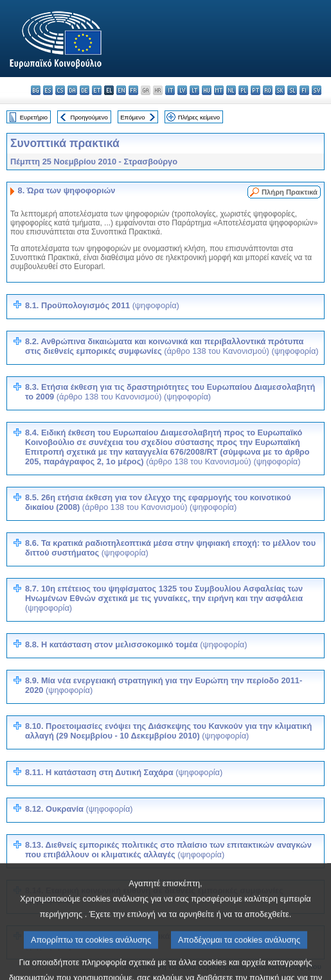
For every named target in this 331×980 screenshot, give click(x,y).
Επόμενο (132, 117)
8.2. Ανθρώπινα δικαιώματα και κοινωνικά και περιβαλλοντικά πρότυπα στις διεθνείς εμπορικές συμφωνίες (172, 346)
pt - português (255, 90)
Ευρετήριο (34, 117)
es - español (48, 90)
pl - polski (243, 90)
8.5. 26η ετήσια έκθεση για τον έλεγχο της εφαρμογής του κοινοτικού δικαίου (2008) (158, 502)
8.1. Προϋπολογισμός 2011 (102, 305)
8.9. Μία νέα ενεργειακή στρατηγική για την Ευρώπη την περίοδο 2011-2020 (164, 685)
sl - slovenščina (292, 90)
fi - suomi (304, 90)
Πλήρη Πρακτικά (290, 192)
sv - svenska (317, 90)
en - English (121, 90)
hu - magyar (207, 90)
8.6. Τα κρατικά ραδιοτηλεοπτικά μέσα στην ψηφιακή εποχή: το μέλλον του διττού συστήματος (170, 548)
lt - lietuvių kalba (194, 90)
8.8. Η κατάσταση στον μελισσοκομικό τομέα (136, 644)
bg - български (36, 90)
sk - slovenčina (280, 90)
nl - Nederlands (231, 90)
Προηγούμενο (89, 117)
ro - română (268, 90)
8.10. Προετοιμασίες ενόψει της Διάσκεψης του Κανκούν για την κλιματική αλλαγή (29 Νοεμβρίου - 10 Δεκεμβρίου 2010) (168, 731)
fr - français (133, 90)
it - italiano (170, 90)
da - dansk (72, 90)
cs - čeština (60, 90)
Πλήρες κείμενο (199, 117)
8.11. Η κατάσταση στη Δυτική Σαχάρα (124, 772)
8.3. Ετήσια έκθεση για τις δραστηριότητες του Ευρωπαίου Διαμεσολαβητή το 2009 (170, 392)
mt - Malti (219, 90)
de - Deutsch (85, 90)
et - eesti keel (97, 90)
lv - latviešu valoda (182, 90)
